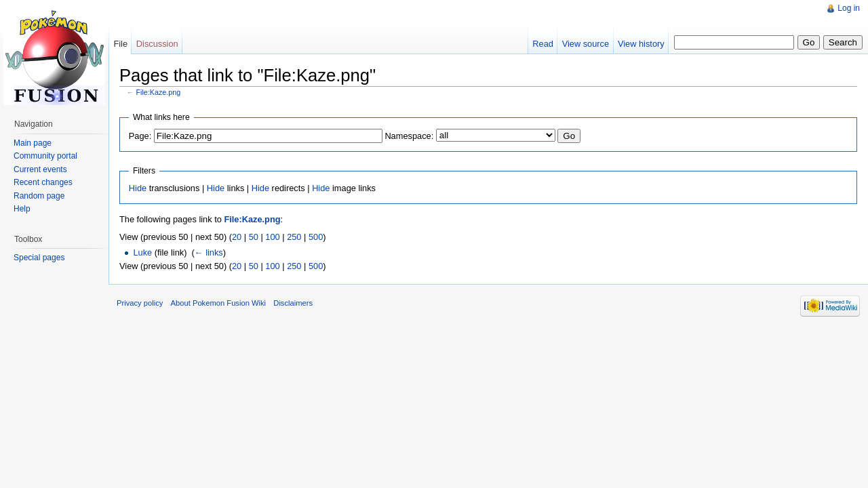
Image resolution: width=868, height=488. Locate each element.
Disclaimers (293, 303)
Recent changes (43, 182)
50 (254, 237)
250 (294, 237)
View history (641, 44)
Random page (39, 196)
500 (316, 237)
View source (586, 44)
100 (272, 237)
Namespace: (409, 136)
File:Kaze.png (159, 92)
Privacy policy (140, 303)
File (120, 44)
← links (209, 252)
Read (543, 44)
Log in (849, 8)
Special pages (39, 258)
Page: (140, 136)
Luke (142, 252)
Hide (138, 188)
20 (237, 237)
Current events (40, 169)
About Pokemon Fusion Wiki (219, 303)
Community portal (45, 156)
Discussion (157, 44)
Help (22, 209)
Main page (33, 143)
